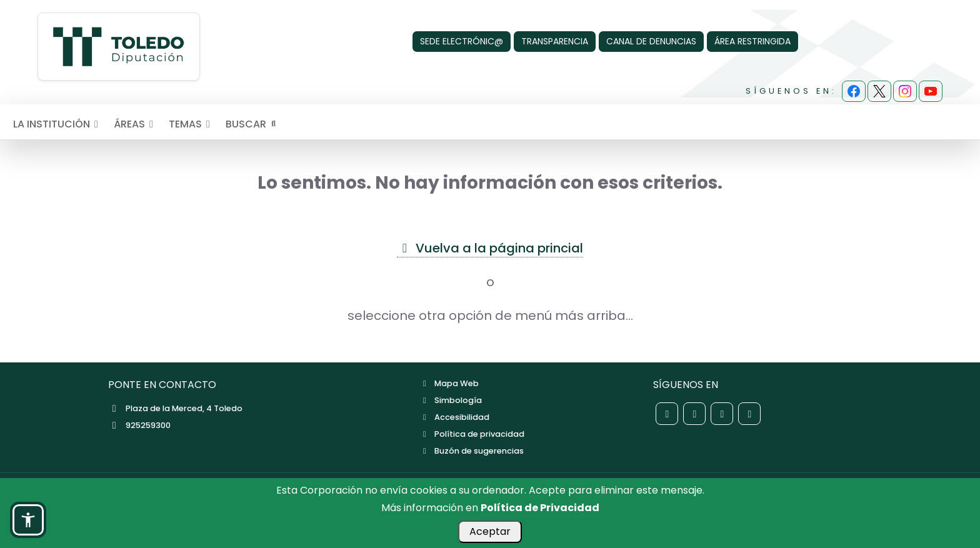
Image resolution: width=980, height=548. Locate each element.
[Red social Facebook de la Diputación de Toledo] (667, 414)
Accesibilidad (454, 417)
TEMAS (192, 124)
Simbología (451, 400)
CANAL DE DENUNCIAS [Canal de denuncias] (651, 41)
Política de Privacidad (540, 508)
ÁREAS (136, 124)
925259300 (139, 425)
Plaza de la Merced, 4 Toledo (175, 408)
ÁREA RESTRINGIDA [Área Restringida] (752, 41)
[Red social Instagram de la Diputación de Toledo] (722, 414)
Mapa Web (449, 383)
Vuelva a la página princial (490, 248)
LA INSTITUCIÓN (58, 124)
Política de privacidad (472, 434)
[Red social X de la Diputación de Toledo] (694, 414)
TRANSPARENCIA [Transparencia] (555, 41)
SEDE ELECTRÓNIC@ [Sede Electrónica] (462, 41)
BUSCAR (252, 124)
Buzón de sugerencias (472, 451)
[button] (28, 520)
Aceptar (490, 531)
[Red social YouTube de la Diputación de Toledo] (749, 414)
